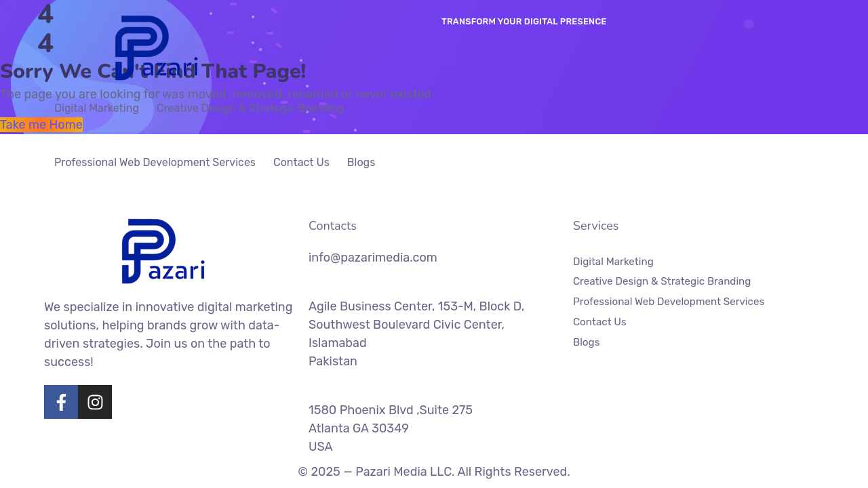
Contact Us (301, 162)
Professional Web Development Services (155, 162)
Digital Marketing (97, 108)
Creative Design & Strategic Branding (250, 108)
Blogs (361, 162)
